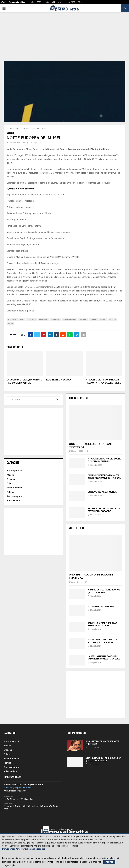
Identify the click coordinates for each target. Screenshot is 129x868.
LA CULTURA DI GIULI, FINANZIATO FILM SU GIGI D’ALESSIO (24, 381)
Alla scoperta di (14, 471)
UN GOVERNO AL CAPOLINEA (102, 492)
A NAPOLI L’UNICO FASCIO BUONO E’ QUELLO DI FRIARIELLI (104, 591)
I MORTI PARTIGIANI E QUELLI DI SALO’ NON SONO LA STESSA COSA (104, 657)
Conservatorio (69, 319)
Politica (10, 492)
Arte (22, 319)
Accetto (109, 862)
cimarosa (43, 319)
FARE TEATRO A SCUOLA (59, 380)
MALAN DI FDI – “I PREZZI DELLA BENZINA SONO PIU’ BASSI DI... (102, 641)
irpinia (103, 319)
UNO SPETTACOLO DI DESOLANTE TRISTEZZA (91, 576)
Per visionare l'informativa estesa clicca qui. (24, 849)
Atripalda (32, 319)
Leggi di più (9, 865)
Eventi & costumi (15, 488)
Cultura (10, 133)
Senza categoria (15, 496)
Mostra (112, 319)
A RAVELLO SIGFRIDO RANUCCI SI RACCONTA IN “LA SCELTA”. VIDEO (103, 381)
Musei (10, 324)
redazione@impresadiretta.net (18, 788)
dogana (93, 319)
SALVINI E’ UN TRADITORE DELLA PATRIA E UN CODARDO (102, 624)
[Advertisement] (64, 39)
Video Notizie (13, 501)
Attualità (10, 475)
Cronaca (11, 479)
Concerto (55, 319)
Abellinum (12, 319)
